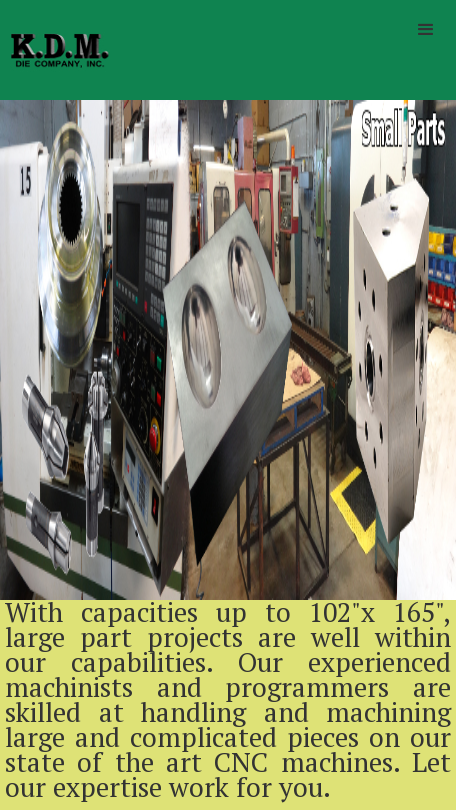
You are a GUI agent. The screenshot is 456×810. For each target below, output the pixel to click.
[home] (55, 50)
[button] (426, 30)
